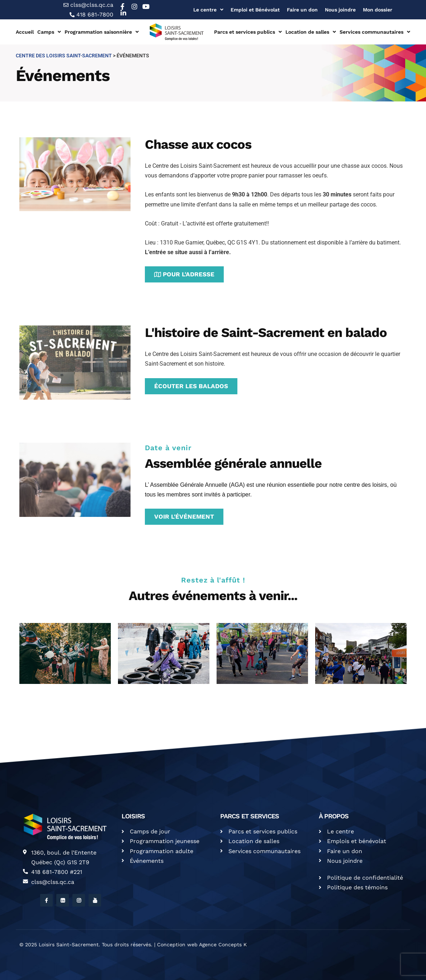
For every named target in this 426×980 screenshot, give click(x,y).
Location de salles (311, 32)
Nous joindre (340, 10)
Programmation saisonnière (102, 32)
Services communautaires (375, 32)
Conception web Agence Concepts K (202, 945)
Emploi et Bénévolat (255, 10)
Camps (49, 32)
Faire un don (302, 10)
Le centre (208, 10)
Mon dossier (378, 10)
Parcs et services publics (248, 32)
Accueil (25, 32)
